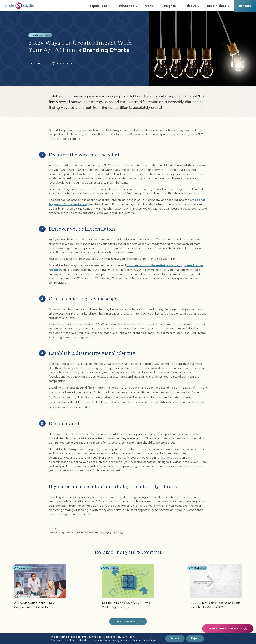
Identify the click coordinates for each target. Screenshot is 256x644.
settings (151, 640)
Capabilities (98, 6)
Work (149, 6)
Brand (70, 532)
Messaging (106, 532)
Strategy (119, 532)
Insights (170, 6)
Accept (175, 638)
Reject (195, 638)
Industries (126, 6)
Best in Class (216, 6)
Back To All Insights (128, 621)
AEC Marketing (57, 532)
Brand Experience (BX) (87, 532)
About (191, 6)
